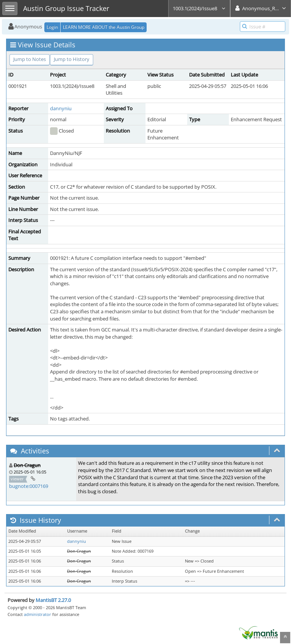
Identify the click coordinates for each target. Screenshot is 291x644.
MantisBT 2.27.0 (53, 600)
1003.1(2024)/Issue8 (199, 8)
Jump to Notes (30, 59)
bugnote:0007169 (29, 486)
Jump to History (72, 59)
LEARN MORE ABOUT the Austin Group (104, 27)
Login (52, 27)
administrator (38, 614)
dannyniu (61, 108)
